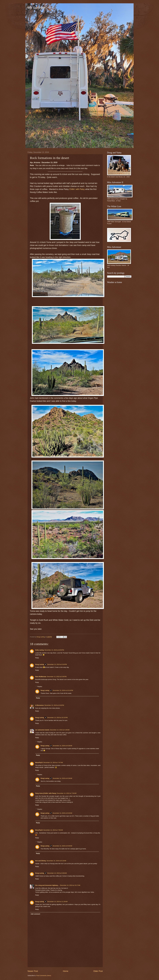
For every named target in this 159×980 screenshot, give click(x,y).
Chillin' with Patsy (77, 189)
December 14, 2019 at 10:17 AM (70, 885)
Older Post (98, 971)
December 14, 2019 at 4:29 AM (60, 730)
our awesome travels (42, 730)
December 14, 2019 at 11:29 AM (57, 902)
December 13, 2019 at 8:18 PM (57, 664)
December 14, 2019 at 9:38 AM (62, 746)
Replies (40, 687)
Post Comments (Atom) (44, 976)
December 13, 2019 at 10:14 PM (63, 690)
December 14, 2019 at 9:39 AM (62, 778)
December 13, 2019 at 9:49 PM (54, 705)
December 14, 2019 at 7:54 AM (67, 793)
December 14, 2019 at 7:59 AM (53, 830)
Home (66, 971)
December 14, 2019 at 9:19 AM (56, 861)
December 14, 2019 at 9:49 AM (57, 873)
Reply (37, 658)
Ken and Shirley (41, 861)
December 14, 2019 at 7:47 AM (53, 762)
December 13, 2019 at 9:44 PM (57, 677)
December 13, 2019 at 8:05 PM (54, 650)
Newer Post (33, 971)
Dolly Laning (39, 650)
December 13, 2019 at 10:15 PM (57, 718)
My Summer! (37, 8)
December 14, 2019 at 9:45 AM (62, 813)
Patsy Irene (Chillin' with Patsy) (46, 793)
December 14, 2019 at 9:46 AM (62, 846)
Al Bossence (39, 705)
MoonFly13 (39, 762)
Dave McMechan (41, 677)
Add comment (35, 914)
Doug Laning (40, 664)
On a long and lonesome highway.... (47, 885)
